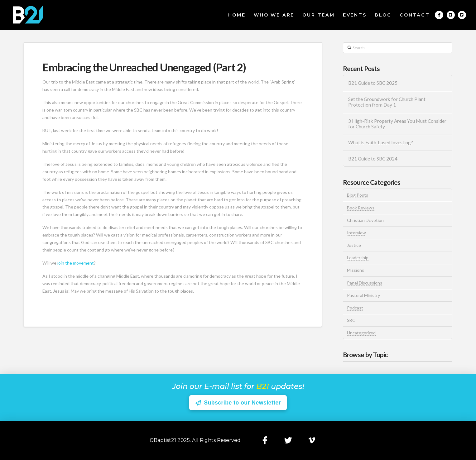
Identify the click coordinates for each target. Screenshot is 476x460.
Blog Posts (358, 195)
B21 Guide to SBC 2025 (373, 83)
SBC (351, 320)
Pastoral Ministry (363, 295)
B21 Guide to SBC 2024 (373, 159)
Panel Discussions (365, 283)
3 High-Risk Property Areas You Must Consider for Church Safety (397, 124)
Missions (356, 270)
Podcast (355, 308)
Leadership (358, 258)
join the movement (76, 263)
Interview (356, 233)
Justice (354, 245)
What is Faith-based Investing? (381, 142)
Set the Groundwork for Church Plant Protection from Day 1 (387, 102)
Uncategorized (361, 333)
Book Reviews (361, 208)
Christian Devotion (365, 220)
